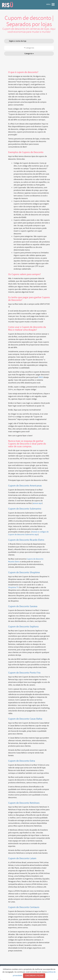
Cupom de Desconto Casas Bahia (25, 719)
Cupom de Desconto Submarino (25, 509)
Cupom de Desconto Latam (22, 858)
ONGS (41, 377)
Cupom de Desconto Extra (22, 761)
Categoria (29, 54)
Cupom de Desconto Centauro (24, 907)
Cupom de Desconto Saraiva (23, 606)
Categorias (29, 48)
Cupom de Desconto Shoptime (24, 572)
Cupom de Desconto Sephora (23, 627)
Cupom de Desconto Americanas (25, 486)
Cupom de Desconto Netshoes (24, 803)
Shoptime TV (13, 587)
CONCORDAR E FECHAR (34, 976)
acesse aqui (37, 503)
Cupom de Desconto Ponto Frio (24, 673)
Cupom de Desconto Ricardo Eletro (26, 540)
